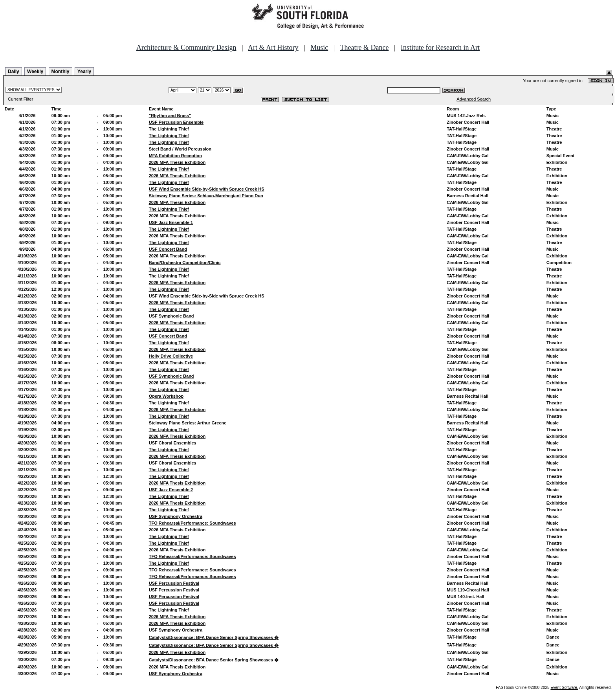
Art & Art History (273, 48)
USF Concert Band (168, 249)
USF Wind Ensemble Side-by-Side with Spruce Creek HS (207, 189)
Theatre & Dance (364, 48)
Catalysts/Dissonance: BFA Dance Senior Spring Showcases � (214, 637)
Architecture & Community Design (186, 48)
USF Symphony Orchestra (176, 516)
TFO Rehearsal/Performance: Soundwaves (192, 523)
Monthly (60, 72)
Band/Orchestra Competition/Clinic (185, 263)
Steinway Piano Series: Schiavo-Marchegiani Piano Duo (206, 196)
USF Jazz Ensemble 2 (171, 490)
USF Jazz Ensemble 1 (171, 222)
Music (319, 48)
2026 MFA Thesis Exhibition (177, 162)
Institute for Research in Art (440, 48)
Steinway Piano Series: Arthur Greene (188, 423)
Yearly (84, 72)
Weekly (35, 72)
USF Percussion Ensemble (176, 122)
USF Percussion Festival (174, 583)
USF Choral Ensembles (173, 443)
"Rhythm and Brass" (170, 116)
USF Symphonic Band (171, 316)
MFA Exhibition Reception (175, 156)
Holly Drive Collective (171, 356)
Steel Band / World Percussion (180, 149)
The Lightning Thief (169, 129)
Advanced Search (474, 99)
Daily (14, 72)
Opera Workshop (166, 396)
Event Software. (564, 688)
